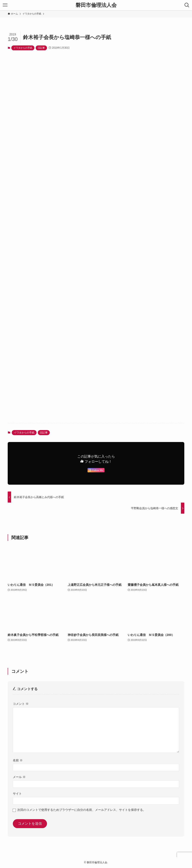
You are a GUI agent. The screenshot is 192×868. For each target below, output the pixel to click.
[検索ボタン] (187, 5)
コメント (21, 704)
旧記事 (41, 48)
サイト (17, 794)
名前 (18, 760)
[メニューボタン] (5, 5)
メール (19, 777)
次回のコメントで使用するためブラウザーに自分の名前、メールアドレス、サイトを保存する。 (82, 810)
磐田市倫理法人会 (96, 5)
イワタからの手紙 (23, 48)
